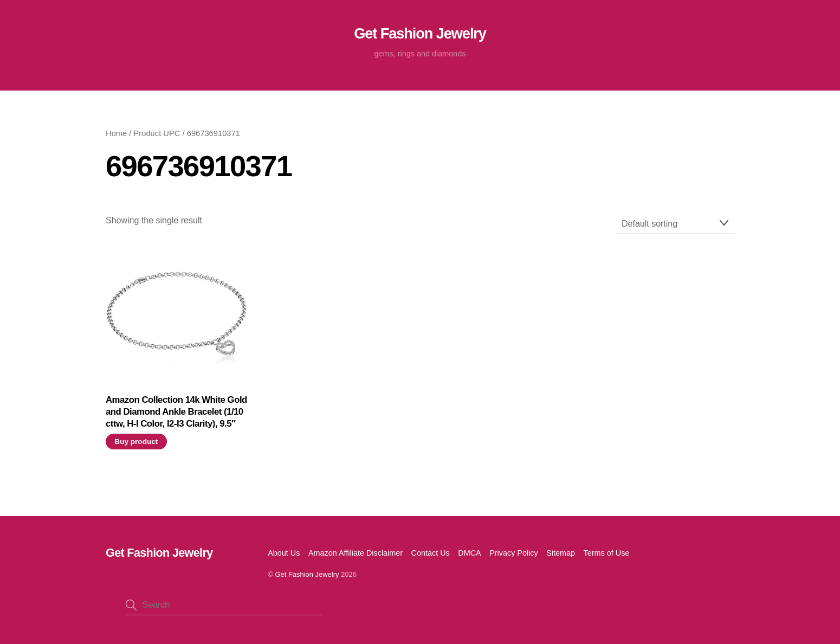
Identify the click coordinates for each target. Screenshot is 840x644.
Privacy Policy (514, 553)
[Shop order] (675, 224)
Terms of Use (607, 553)
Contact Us (431, 553)
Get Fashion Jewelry (307, 574)
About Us (284, 553)
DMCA (469, 553)
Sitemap (561, 553)
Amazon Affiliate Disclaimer (356, 553)
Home (116, 133)
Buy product (136, 442)
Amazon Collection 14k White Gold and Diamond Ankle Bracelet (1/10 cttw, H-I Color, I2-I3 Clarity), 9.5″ (176, 412)
